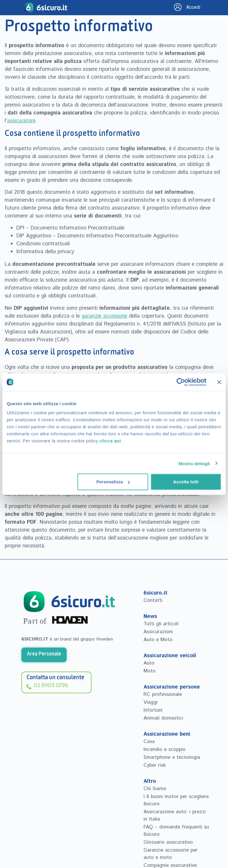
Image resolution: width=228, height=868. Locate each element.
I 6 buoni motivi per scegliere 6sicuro (176, 800)
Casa (149, 742)
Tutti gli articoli (161, 624)
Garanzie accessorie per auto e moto (171, 854)
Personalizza (113, 482)
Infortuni (153, 710)
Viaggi (151, 702)
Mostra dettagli (194, 463)
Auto (149, 663)
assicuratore (21, 121)
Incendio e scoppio (165, 749)
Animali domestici (163, 718)
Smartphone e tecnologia (172, 757)
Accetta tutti (186, 482)
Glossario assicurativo (168, 842)
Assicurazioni (158, 632)
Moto (150, 671)
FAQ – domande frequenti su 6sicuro (176, 831)
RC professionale (163, 694)
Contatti (153, 600)
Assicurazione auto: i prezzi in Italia (175, 815)
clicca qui (110, 441)
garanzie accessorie (104, 316)
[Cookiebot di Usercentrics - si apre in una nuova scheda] (181, 382)
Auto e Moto (158, 640)
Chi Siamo (155, 789)
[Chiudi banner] (219, 382)
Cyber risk (155, 765)
